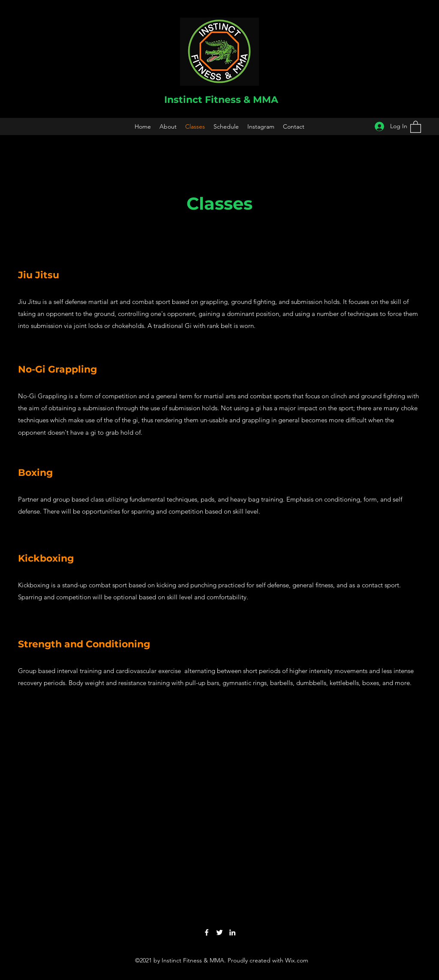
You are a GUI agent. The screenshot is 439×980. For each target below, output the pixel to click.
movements (351, 671)
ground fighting (383, 396)
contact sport (380, 585)
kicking (166, 585)
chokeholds (128, 326)
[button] (416, 126)
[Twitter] (219, 932)
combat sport (108, 585)
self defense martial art (86, 302)
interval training (79, 671)
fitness (324, 585)
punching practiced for (223, 585)
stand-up (75, 585)
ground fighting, (254, 302)
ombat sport (153, 302)
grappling (214, 302)
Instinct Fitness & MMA (221, 100)
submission (47, 326)
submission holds (315, 302)
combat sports (270, 396)
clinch (339, 396)
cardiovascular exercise (148, 671)
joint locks (88, 326)
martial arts (220, 396)
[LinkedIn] (232, 932)
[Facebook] (207, 932)
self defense (272, 585)
